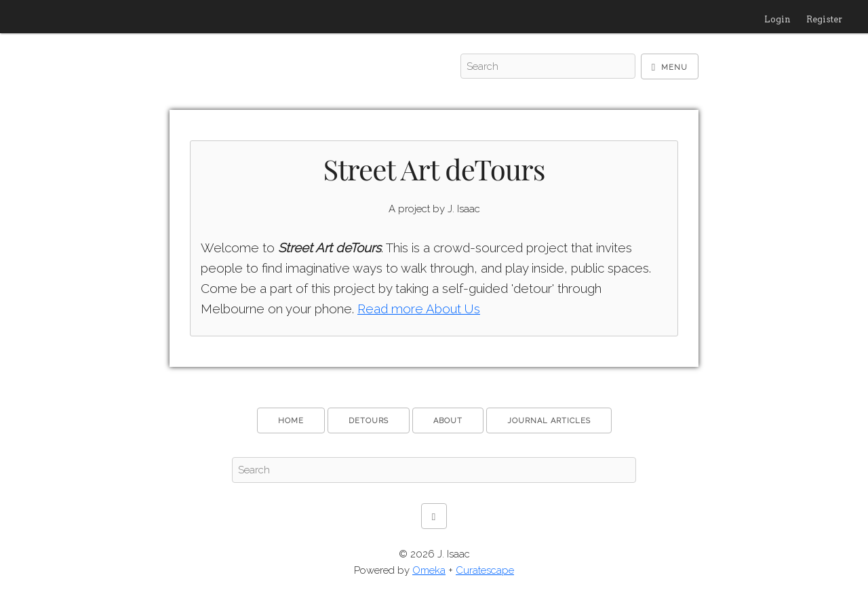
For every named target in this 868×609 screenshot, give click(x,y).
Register (824, 19)
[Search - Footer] (434, 470)
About (448, 421)
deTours (369, 421)
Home (291, 421)
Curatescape (485, 570)
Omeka (429, 570)
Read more (419, 309)
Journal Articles (549, 421)
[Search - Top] (548, 66)
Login (777, 19)
